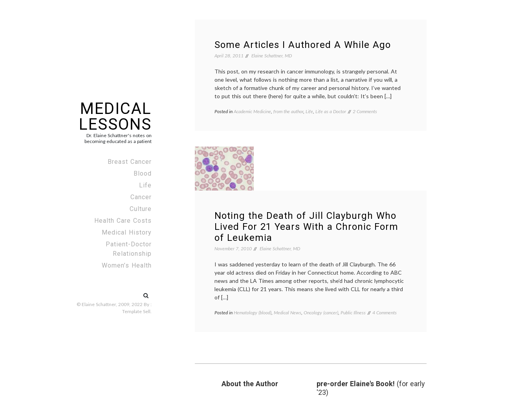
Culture (141, 209)
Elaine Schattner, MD (272, 56)
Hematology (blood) (253, 313)
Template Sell (136, 311)
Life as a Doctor (331, 111)
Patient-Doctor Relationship (129, 249)
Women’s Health (127, 265)
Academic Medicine (252, 111)
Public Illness (353, 313)
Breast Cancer (130, 162)
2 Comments (365, 111)
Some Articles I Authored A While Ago (303, 45)
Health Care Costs (123, 221)
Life (145, 185)
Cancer (141, 197)
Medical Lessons (115, 116)
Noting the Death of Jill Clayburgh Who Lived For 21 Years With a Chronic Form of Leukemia (306, 227)
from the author (288, 111)
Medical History (127, 232)
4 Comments (385, 313)
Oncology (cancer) (321, 313)
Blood (143, 173)
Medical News (288, 313)
